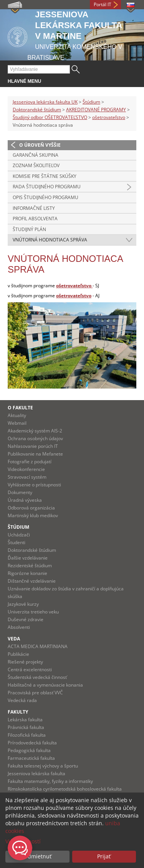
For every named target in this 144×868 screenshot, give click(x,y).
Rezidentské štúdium (30, 566)
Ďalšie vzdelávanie (28, 558)
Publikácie (18, 654)
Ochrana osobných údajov (35, 438)
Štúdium (91, 102)
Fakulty (18, 712)
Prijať (104, 856)
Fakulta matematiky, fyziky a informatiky (50, 781)
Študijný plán (29, 229)
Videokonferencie (26, 469)
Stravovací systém (27, 477)
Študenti (17, 542)
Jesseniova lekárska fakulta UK (45, 102)
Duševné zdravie (26, 619)
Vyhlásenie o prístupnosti (34, 485)
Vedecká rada (22, 700)
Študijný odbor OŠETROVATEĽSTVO (50, 117)
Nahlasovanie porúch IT (33, 446)
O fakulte (20, 408)
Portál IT (103, 4)
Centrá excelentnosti (30, 669)
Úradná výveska (25, 500)
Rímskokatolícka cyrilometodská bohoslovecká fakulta (65, 789)
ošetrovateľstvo (109, 117)
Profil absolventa (35, 219)
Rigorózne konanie (27, 573)
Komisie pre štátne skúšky (45, 176)
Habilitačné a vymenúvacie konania (45, 685)
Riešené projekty (25, 662)
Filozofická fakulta (27, 735)
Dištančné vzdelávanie (32, 581)
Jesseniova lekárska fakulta (36, 773)
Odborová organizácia (31, 508)
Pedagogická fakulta (29, 750)
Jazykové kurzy (23, 604)
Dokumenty (20, 492)
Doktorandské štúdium (37, 110)
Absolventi (19, 627)
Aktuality (17, 415)
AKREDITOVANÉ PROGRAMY (96, 110)
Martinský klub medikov (33, 515)
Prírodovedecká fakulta (32, 743)
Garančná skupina (36, 155)
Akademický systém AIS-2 (35, 431)
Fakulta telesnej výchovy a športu (43, 766)
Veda (14, 639)
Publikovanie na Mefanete (35, 454)
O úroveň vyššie (40, 145)
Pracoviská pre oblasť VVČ (35, 693)
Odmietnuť (37, 856)
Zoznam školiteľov (36, 165)
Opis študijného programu (46, 197)
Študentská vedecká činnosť (37, 677)
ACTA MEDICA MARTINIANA (38, 646)
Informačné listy (34, 208)
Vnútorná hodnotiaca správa (50, 240)
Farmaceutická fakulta (31, 758)
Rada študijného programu (47, 187)
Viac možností (23, 841)
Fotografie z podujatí (30, 462)
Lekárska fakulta (25, 720)
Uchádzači (19, 535)
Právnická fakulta (26, 727)
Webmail (17, 423)
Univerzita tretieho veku (33, 612)
